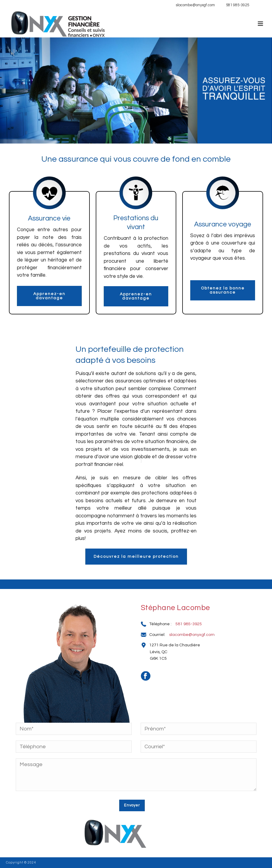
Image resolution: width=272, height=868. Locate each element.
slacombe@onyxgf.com (195, 5)
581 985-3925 (238, 5)
